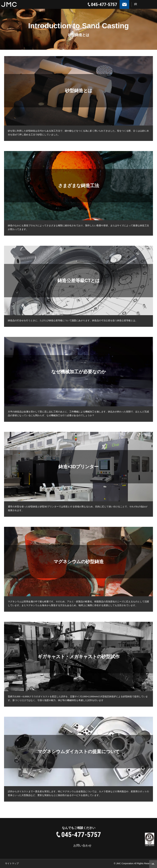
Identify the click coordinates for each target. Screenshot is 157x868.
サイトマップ (12, 863)
